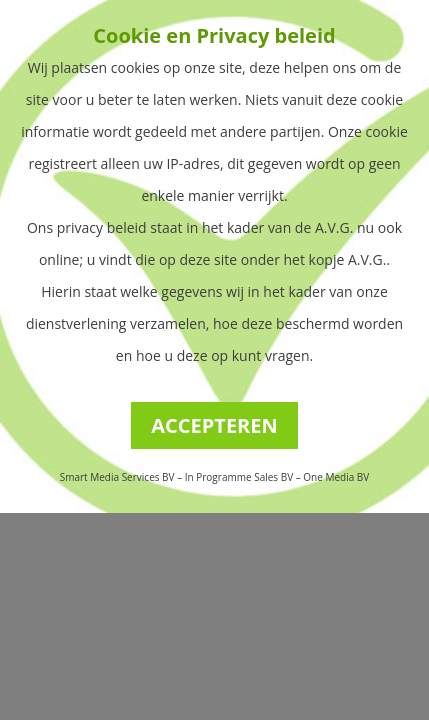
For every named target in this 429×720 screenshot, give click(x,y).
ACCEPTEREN (214, 425)
